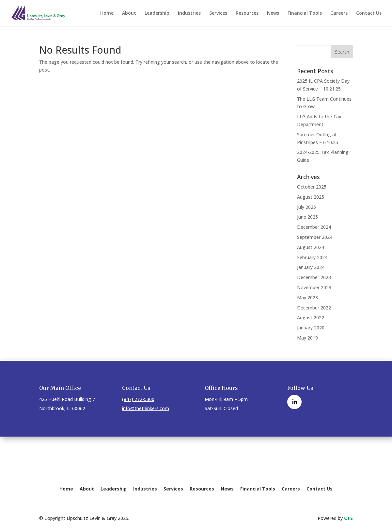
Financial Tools (305, 13)
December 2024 (314, 227)
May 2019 (307, 338)
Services (218, 13)
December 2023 (314, 277)
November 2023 (314, 287)
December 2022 (314, 308)
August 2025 (311, 197)
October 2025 (312, 187)
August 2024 (311, 247)
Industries (189, 13)
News (273, 13)
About (129, 13)
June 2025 (307, 217)
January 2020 (311, 328)
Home (107, 13)
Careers (339, 13)
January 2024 (311, 267)
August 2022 (311, 317)
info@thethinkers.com (146, 408)
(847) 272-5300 (138, 399)
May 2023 (307, 298)
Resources (247, 13)
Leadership (157, 13)
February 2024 (312, 257)
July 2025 (306, 207)
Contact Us (369, 13)
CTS (348, 518)
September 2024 (315, 237)
